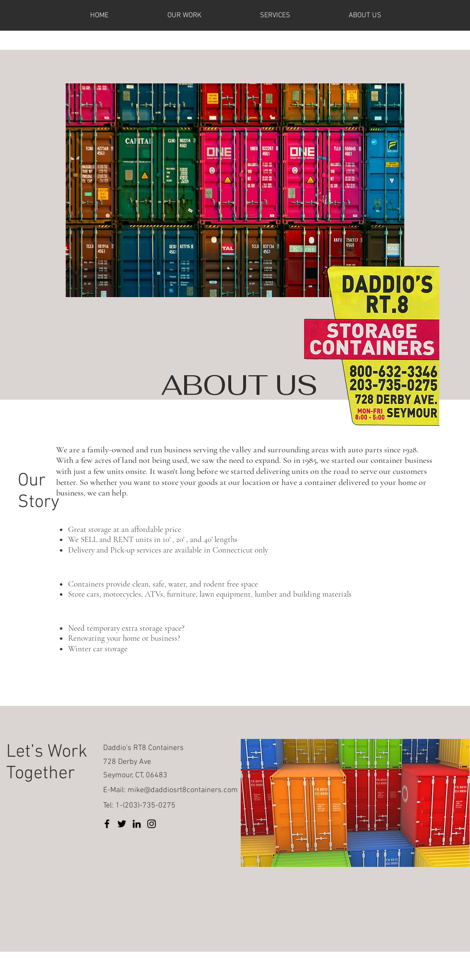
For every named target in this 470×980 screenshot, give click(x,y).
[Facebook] (107, 824)
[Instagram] (152, 824)
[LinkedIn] (137, 824)
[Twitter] (122, 824)
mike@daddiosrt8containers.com (183, 790)
